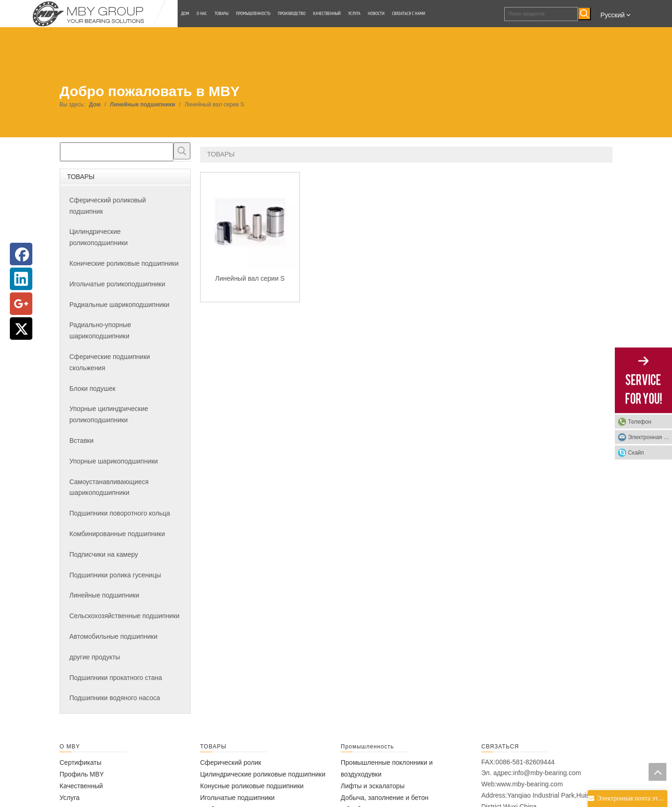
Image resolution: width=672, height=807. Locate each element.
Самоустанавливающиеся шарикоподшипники (109, 487)
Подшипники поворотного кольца (120, 513)
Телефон (640, 422)
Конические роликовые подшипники (124, 263)
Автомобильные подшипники (113, 636)
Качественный (81, 786)
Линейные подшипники (104, 595)
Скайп (636, 453)
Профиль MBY (82, 774)
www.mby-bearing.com (530, 784)
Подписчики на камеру (104, 554)
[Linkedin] (21, 279)
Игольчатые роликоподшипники (117, 284)
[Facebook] (21, 254)
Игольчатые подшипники (237, 798)
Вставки (82, 441)
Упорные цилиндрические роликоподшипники (109, 414)
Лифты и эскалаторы (373, 786)
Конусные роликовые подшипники (252, 786)
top (657, 772)
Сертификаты (80, 762)
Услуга (70, 798)
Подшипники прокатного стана (116, 678)
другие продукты (95, 657)
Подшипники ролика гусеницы (115, 575)
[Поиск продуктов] (541, 14)
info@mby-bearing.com (547, 773)
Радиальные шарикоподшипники (119, 305)
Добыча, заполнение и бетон (385, 798)
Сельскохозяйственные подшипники (124, 616)
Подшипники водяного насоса (115, 698)
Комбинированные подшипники (117, 534)
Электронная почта (650, 437)
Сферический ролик (231, 762)
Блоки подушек (92, 389)
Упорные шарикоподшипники (114, 461)
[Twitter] (21, 329)
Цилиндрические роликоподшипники (99, 237)
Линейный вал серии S (250, 278)
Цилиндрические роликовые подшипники (263, 774)
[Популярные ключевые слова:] (584, 14)
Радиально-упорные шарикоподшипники (100, 330)
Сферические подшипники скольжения (110, 362)
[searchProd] (117, 152)
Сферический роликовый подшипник (108, 206)
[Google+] (21, 304)
